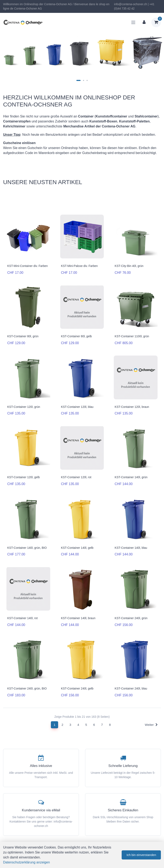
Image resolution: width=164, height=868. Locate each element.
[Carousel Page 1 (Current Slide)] (78, 80)
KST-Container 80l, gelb (76, 336)
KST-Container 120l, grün (24, 407)
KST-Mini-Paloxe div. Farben (79, 266)
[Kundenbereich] (144, 22)
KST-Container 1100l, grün (132, 336)
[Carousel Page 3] (87, 80)
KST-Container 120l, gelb (23, 477)
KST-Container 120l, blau (77, 407)
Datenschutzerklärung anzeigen (26, 862)
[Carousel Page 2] (84, 80)
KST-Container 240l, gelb (77, 688)
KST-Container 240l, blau (131, 688)
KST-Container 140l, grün (131, 477)
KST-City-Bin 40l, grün (129, 266)
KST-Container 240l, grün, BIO (27, 688)
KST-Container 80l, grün (23, 336)
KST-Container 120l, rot (76, 477)
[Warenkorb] (156, 22)
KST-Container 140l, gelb (77, 548)
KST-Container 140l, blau (131, 548)
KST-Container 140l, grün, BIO (27, 548)
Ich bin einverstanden (141, 855)
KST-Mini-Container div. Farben (28, 266)
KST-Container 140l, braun (78, 618)
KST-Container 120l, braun (132, 407)
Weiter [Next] (151, 725)
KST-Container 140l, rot (22, 618)
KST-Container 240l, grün (131, 618)
